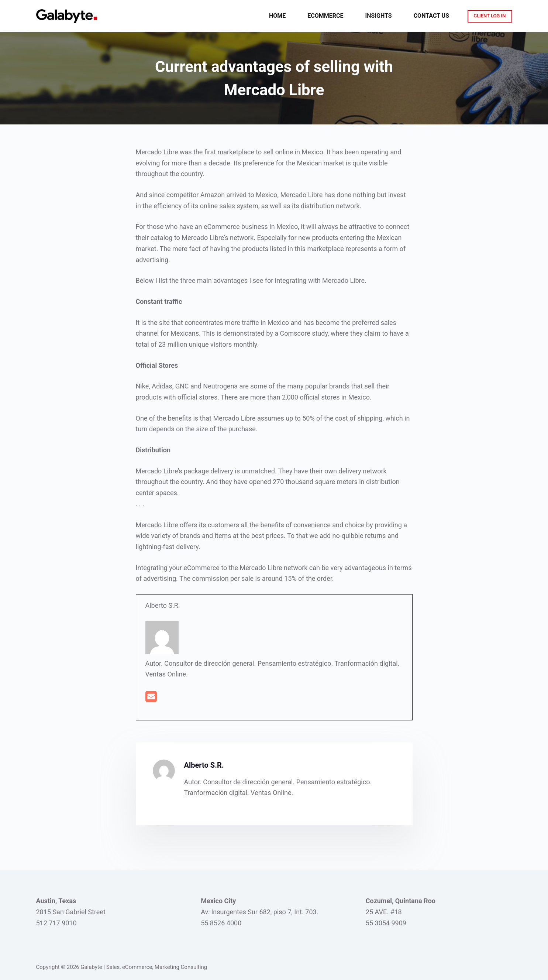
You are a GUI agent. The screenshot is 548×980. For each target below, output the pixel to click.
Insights (379, 16)
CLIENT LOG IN (490, 16)
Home (277, 16)
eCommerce (325, 16)
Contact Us (431, 16)
